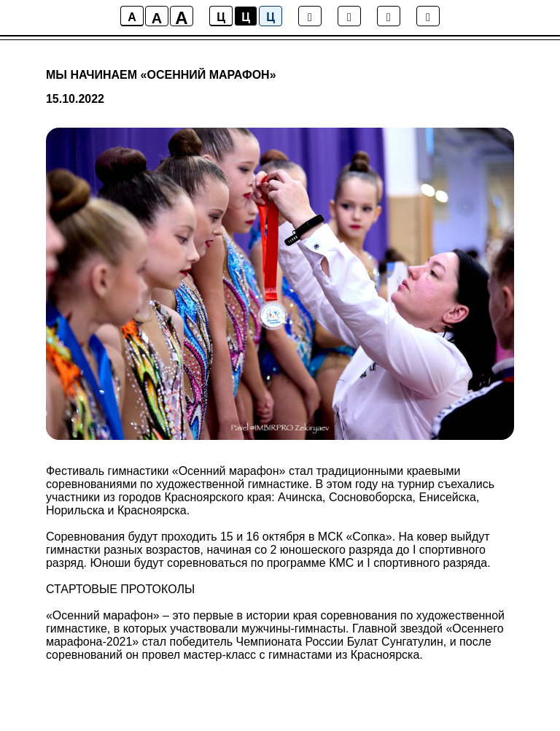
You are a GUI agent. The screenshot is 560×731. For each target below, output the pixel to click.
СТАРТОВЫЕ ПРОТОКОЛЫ (121, 589)
